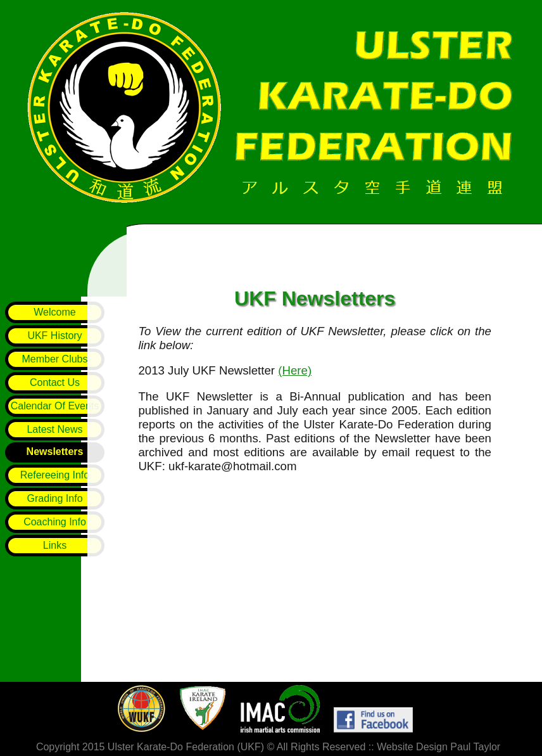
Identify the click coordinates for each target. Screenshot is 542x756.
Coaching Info (55, 522)
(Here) (295, 374)
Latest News (54, 429)
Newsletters (55, 452)
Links (55, 545)
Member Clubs (54, 359)
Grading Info (54, 498)
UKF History (54, 336)
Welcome (54, 312)
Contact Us (55, 382)
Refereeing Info (55, 475)
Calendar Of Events (55, 406)
